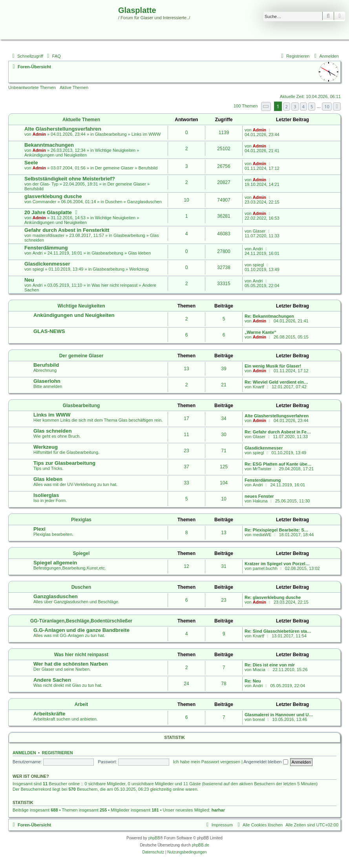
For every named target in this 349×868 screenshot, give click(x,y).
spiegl (38, 269)
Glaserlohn (47, 381)
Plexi (39, 529)
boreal (259, 719)
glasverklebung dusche (53, 196)
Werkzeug (139, 269)
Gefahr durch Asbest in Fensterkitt (67, 230)
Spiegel (81, 553)
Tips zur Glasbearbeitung (64, 463)
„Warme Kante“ (260, 332)
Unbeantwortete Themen (32, 87)
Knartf (259, 387)
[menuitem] (53, 56)
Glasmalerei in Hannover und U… (279, 715)
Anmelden (24, 753)
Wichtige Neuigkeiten (115, 150)
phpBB (154, 838)
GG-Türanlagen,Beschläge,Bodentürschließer (81, 621)
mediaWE (262, 535)
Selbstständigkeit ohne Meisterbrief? (70, 179)
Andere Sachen (52, 680)
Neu (29, 280)
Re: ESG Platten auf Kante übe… (278, 464)
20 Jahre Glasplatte (48, 212)
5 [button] (312, 106)
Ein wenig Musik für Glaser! (273, 366)
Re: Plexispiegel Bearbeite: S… (277, 530)
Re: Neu (253, 681)
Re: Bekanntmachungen (269, 316)
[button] (266, 106)
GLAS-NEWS (49, 331)
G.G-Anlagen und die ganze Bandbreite (81, 630)
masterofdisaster (48, 235)
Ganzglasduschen (144, 202)
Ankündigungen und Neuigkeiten (56, 155)
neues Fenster (259, 496)
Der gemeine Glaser (114, 168)
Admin (39, 134)
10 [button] (327, 106)
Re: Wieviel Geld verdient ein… (276, 382)
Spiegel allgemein (55, 563)
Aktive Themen (74, 87)
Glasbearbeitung (111, 134)
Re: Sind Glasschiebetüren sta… (278, 631)
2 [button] (287, 106)
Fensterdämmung (46, 248)
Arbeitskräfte (49, 714)
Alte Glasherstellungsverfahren (63, 129)
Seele (31, 163)
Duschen (114, 202)
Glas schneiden (52, 431)
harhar (218, 810)
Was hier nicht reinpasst (114, 285)
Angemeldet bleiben (266, 762)
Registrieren (58, 753)
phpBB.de (201, 845)
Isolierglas (46, 495)
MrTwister (262, 469)
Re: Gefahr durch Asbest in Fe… (278, 432)
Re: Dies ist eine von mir (270, 665)
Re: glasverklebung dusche (273, 597)
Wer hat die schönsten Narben (71, 664)
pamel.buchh (265, 568)
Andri (38, 253)
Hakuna (260, 501)
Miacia (259, 670)
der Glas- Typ (46, 184)
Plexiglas (81, 520)
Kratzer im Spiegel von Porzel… (277, 564)
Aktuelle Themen (81, 120)
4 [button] (303, 106)
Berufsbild (148, 168)
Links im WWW (146, 134)
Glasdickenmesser (47, 264)
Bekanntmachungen (49, 145)
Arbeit (81, 704)
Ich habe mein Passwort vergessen (207, 762)
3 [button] (295, 106)
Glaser (259, 231)
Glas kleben (139, 253)
